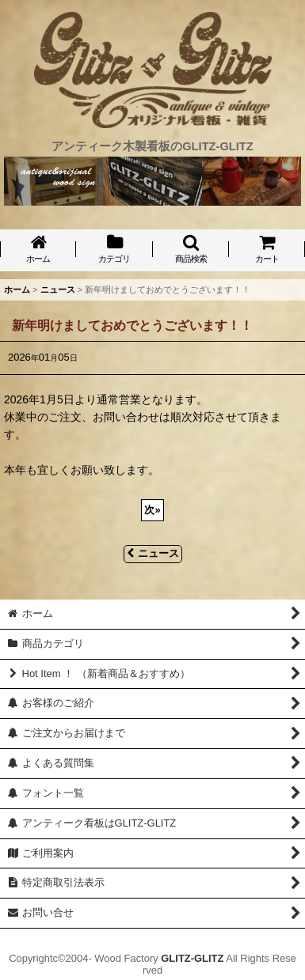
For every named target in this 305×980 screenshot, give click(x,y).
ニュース (153, 553)
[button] (191, 250)
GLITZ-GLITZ (192, 958)
